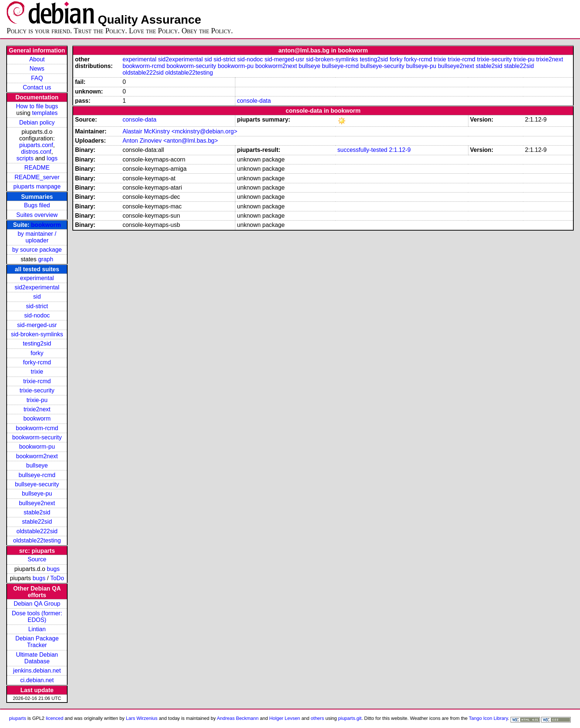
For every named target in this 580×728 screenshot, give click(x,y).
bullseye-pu (37, 494)
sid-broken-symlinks (37, 334)
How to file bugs (37, 106)
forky (37, 353)
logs (52, 158)
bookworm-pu (37, 447)
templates (45, 113)
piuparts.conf (36, 145)
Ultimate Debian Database (37, 658)
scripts (25, 158)
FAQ (37, 78)
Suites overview (37, 215)
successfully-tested (362, 150)
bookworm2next (37, 456)
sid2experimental (37, 287)
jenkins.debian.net (37, 671)
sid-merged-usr (37, 325)
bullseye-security (37, 484)
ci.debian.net (37, 680)
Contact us (37, 87)
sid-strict (37, 306)
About (37, 59)
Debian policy (37, 123)
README (37, 168)
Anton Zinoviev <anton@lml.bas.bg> (170, 141)
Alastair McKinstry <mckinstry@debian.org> (180, 131)
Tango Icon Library (488, 718)
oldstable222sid (37, 531)
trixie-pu (37, 400)
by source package (37, 250)
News (37, 69)
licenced (55, 718)
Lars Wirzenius (142, 718)
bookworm (46, 225)
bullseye (37, 465)
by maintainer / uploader (37, 237)
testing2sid (37, 343)
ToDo (57, 578)
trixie (37, 372)
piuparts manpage (37, 186)
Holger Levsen (285, 718)
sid (37, 297)
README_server (37, 177)
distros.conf (36, 152)
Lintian (37, 629)
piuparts (18, 718)
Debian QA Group (37, 604)
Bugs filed (37, 205)
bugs (53, 569)
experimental (37, 278)
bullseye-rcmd (37, 475)
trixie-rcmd (37, 381)
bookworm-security (37, 437)
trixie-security (37, 390)
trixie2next (37, 409)
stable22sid (37, 522)
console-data (254, 101)
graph (46, 259)
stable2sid (37, 512)
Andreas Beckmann (238, 718)
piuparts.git (350, 718)
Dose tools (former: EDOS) (37, 617)
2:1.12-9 (400, 150)
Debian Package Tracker (37, 642)
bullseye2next (37, 503)
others (317, 718)
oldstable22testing (37, 540)
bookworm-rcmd (37, 428)
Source (37, 559)
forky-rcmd (37, 362)
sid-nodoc (37, 315)
